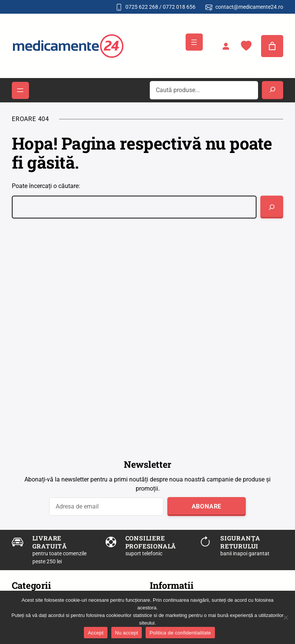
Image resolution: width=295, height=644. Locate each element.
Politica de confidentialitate (180, 633)
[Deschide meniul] (194, 42)
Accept (95, 633)
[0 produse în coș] (272, 46)
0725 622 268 (142, 7)
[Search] (273, 90)
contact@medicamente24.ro (249, 7)
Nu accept (127, 633)
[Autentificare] (226, 46)
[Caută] (272, 207)
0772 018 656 (179, 7)
